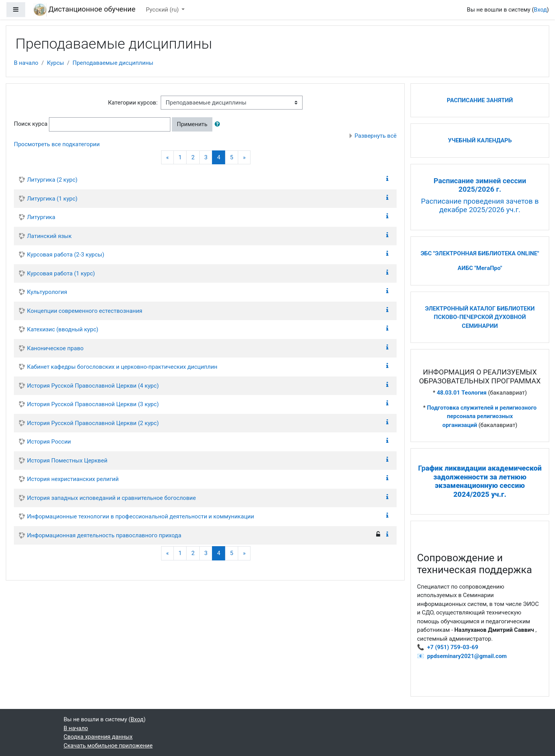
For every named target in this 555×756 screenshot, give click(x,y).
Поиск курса (31, 124)
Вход (540, 10)
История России (49, 442)
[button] (219, 124)
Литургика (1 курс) (52, 199)
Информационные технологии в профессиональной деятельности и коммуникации (140, 516)
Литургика (41, 217)
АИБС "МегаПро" (480, 268)
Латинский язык (49, 236)
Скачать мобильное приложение (108, 746)
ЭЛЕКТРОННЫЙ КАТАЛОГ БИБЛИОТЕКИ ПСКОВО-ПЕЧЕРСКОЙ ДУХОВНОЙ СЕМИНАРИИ (480, 317)
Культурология (47, 292)
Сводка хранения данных (98, 737)
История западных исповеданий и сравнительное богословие (111, 498)
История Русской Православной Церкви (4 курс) (93, 386)
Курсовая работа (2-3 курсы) (66, 255)
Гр (480, 481)
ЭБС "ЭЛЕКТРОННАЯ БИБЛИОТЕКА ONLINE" (480, 253)
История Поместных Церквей (67, 461)
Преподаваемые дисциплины (113, 63)
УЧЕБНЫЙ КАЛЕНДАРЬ (480, 140)
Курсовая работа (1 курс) (61, 273)
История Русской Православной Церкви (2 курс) (93, 423)
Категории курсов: (133, 103)
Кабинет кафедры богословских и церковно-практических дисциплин (122, 367)
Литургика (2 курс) (52, 180)
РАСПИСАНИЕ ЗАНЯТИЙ (480, 100)
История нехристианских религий (73, 479)
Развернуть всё (376, 136)
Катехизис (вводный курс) (63, 329)
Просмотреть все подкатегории (57, 144)
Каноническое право (55, 348)
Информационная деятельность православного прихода (104, 535)
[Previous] (167, 158)
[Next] (244, 158)
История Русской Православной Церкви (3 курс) (93, 404)
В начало (26, 63)
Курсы (55, 63)
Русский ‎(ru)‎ (163, 10)
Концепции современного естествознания (85, 311)
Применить (192, 124)
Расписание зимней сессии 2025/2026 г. (480, 185)
